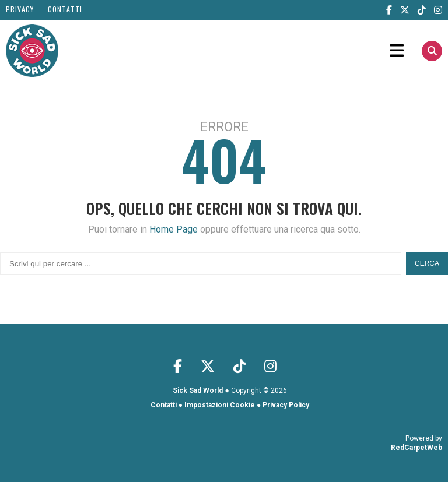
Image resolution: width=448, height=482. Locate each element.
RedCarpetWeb (416, 448)
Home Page (174, 229)
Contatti (65, 9)
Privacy (20, 9)
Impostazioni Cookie (220, 405)
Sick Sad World (198, 390)
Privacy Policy (286, 405)
